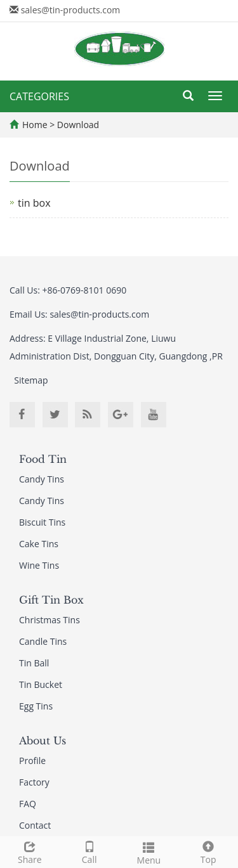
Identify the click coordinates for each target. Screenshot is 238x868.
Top (208, 851)
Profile (32, 761)
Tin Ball (34, 663)
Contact (35, 825)
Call (89, 851)
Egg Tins (36, 706)
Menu (149, 852)
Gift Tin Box (51, 600)
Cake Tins (39, 544)
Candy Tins (42, 479)
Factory (34, 782)
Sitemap (31, 380)
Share (30, 851)
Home (35, 125)
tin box (34, 203)
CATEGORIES (39, 96)
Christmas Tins (50, 620)
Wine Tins (39, 565)
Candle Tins (43, 641)
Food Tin (43, 459)
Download (78, 125)
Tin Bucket (41, 684)
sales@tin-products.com (71, 10)
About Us (43, 741)
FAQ (28, 804)
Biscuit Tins (42, 522)
